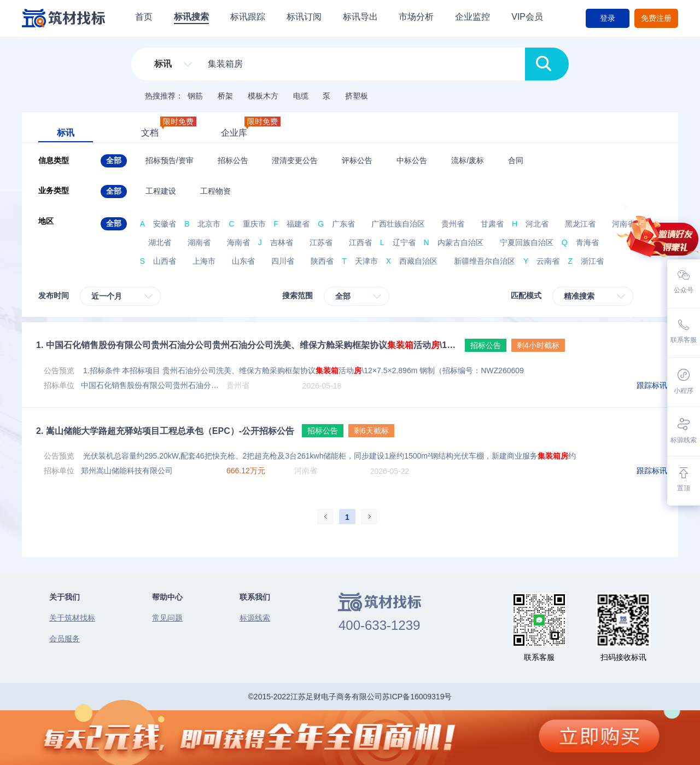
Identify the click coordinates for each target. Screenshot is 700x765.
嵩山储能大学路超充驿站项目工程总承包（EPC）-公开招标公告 (165, 431)
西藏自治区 (418, 261)
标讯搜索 (191, 17)
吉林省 (282, 242)
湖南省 (199, 242)
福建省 (298, 224)
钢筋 (195, 96)
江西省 (360, 242)
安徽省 (165, 224)
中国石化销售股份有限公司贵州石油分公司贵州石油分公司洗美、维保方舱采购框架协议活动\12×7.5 (247, 345)
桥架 (225, 96)
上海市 (204, 261)
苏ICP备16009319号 (417, 697)
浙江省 (592, 261)
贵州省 (453, 224)
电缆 (301, 96)
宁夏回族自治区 (527, 242)
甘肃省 (492, 224)
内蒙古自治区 (460, 242)
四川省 (283, 261)
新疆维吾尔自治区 (485, 261)
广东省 (343, 224)
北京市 (209, 224)
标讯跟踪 (248, 17)
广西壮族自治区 (398, 224)
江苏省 (321, 242)
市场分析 (416, 17)
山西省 (165, 261)
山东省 (243, 261)
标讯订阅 (304, 17)
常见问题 (167, 618)
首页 (144, 17)
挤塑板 (357, 96)
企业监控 (472, 17)
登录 (608, 18)
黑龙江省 (580, 224)
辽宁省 (404, 242)
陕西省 (322, 261)
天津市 (366, 261)
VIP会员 (527, 17)
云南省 (548, 261)
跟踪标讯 (652, 385)
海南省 (238, 242)
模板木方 (263, 96)
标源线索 (255, 618)
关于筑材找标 (72, 618)
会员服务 (65, 639)
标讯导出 (360, 17)
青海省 (587, 242)
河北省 (537, 224)
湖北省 (160, 242)
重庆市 (254, 224)
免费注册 (656, 18)
